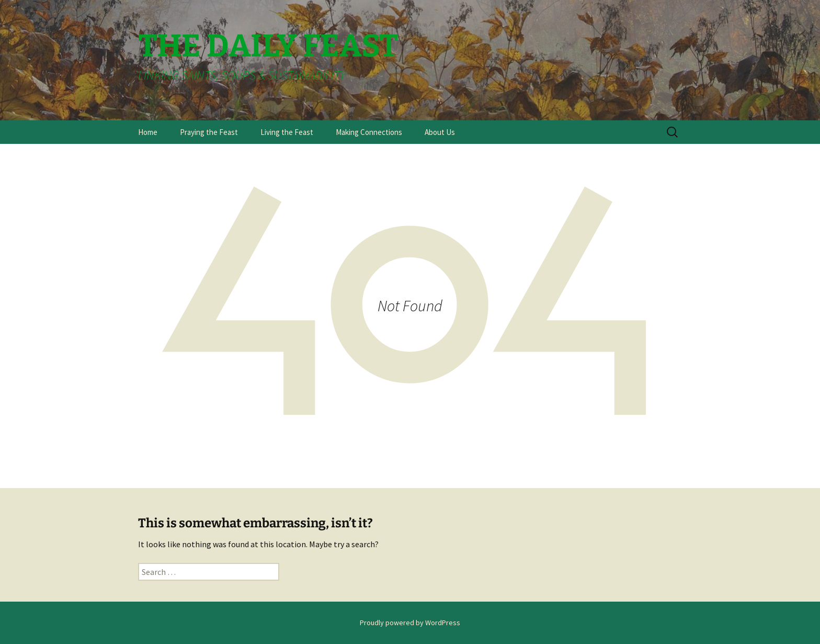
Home (148, 132)
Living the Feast (287, 132)
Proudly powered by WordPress (410, 623)
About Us (440, 132)
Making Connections (369, 132)
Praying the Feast (209, 132)
